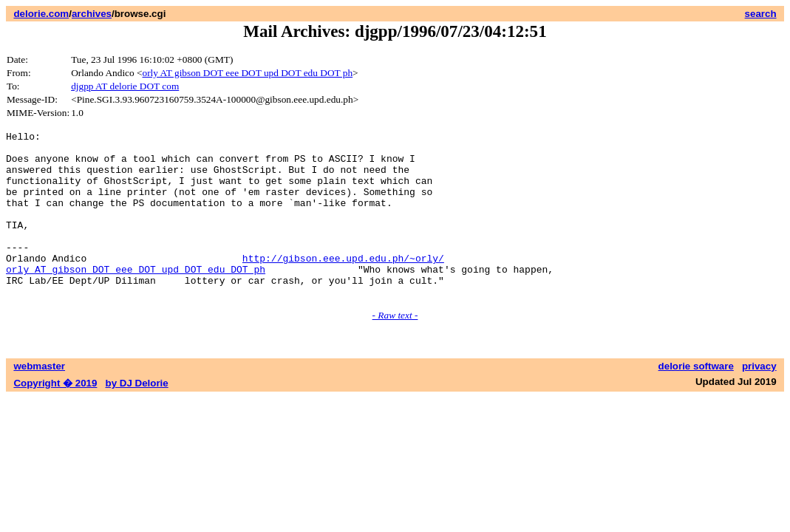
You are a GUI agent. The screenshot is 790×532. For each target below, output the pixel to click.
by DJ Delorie (137, 416)
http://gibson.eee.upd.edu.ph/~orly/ (343, 284)
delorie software (696, 399)
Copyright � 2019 (55, 416)
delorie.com (41, 14)
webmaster (39, 399)
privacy (759, 399)
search (761, 14)
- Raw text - (395, 348)
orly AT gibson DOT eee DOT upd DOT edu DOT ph (248, 73)
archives (92, 14)
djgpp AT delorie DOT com (125, 86)
